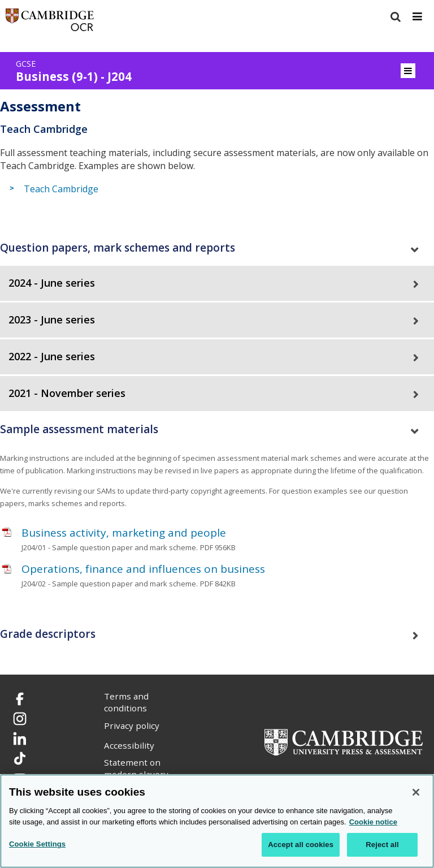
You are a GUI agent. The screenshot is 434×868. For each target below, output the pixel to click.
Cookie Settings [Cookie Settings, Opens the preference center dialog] (37, 844)
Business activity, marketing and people (124, 533)
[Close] (416, 792)
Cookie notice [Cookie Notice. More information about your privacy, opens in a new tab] (373, 822)
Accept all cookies (301, 845)
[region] (217, 821)
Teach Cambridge (61, 189)
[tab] (217, 248)
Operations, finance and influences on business (143, 569)
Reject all (382, 845)
